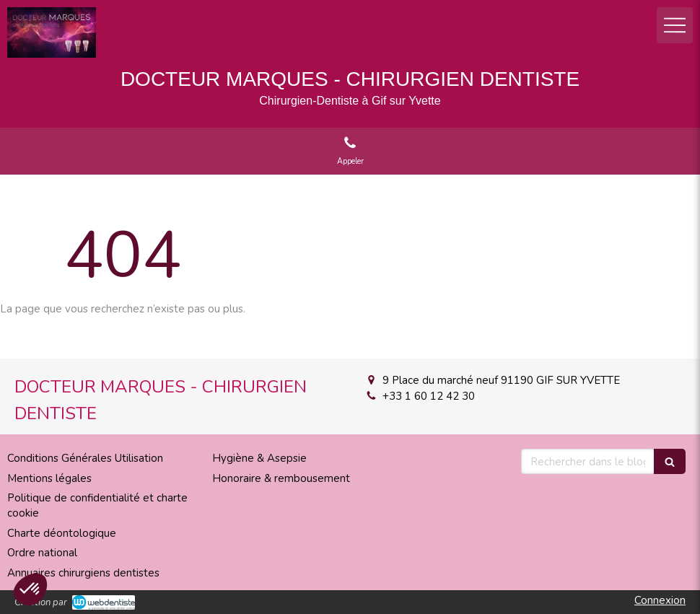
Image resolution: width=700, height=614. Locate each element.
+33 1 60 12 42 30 (429, 396)
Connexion (660, 600)
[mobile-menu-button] (675, 25)
